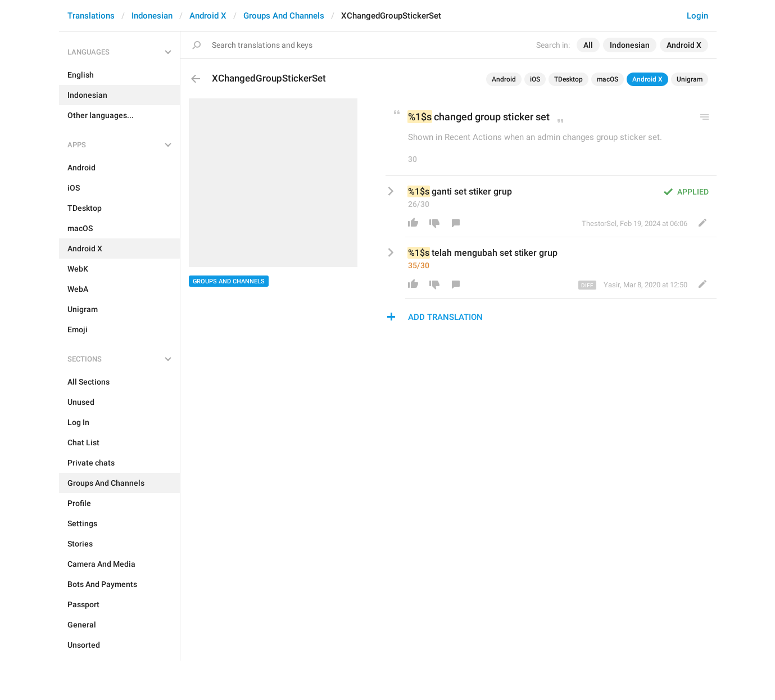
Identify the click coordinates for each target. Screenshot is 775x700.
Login (697, 16)
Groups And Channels (284, 16)
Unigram (690, 79)
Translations (91, 16)
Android (504, 79)
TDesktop (568, 79)
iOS (535, 79)
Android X (208, 16)
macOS (608, 79)
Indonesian (152, 16)
